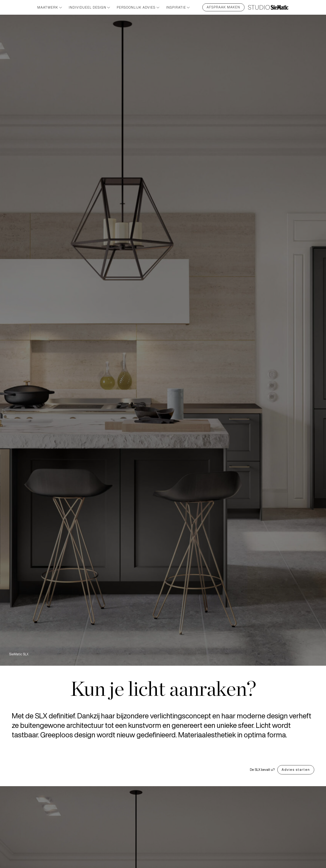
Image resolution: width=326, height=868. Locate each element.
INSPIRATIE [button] (178, 7)
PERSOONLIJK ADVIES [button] (138, 7)
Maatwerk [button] (50, 7)
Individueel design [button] (90, 7)
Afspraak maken (223, 7)
